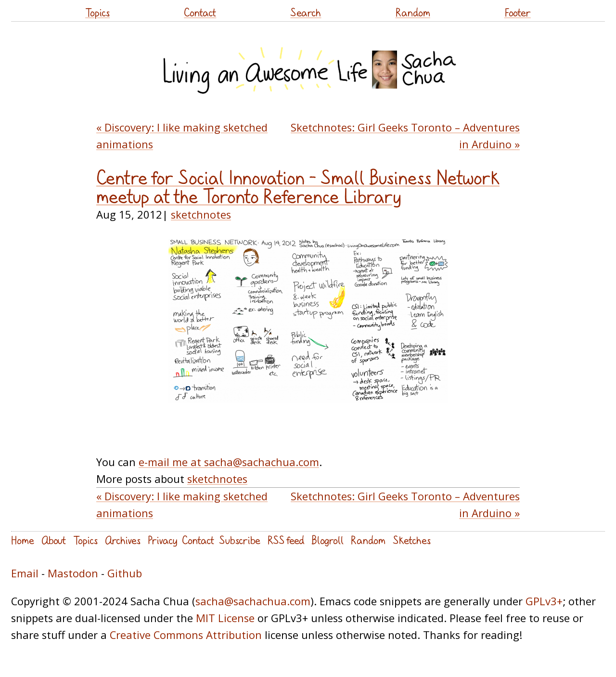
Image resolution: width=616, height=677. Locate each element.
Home (23, 540)
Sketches (412, 540)
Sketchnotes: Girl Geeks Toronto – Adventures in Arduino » (405, 136)
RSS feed (286, 540)
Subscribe (240, 540)
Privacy (162, 540)
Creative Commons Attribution (186, 635)
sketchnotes (201, 215)
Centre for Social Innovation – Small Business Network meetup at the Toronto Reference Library (298, 187)
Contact (200, 12)
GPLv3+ (544, 601)
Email (25, 573)
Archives (123, 540)
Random (413, 12)
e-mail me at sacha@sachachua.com (229, 462)
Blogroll (327, 540)
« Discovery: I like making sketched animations (182, 136)
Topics (97, 12)
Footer (518, 12)
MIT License (225, 618)
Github (125, 573)
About (54, 540)
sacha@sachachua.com (253, 601)
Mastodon (73, 573)
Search (306, 12)
